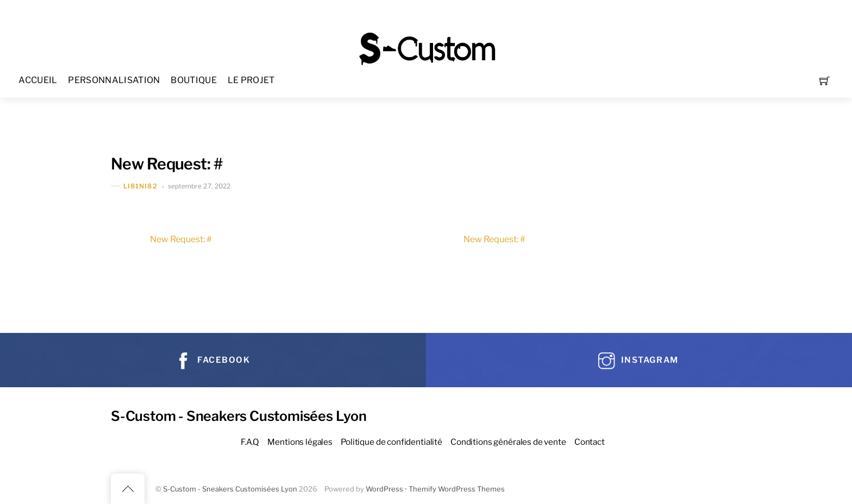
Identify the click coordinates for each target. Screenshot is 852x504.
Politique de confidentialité (391, 442)
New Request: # (167, 164)
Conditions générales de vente (508, 442)
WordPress (384, 489)
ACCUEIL (38, 80)
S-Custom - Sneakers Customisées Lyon (230, 489)
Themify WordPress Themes (457, 489)
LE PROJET (251, 80)
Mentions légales (300, 442)
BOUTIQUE (194, 80)
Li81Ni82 (140, 186)
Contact (590, 442)
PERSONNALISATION (114, 80)
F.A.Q (250, 442)
